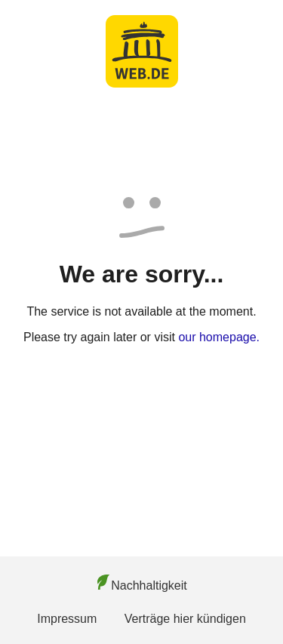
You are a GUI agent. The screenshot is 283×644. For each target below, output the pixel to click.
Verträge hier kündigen (185, 619)
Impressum (67, 619)
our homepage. (219, 337)
